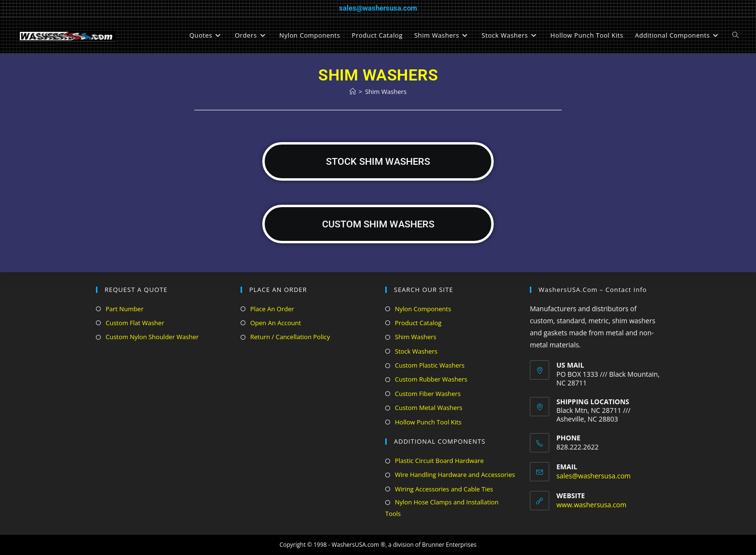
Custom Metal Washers (429, 408)
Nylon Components (423, 309)
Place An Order (272, 309)
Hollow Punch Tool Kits (428, 422)
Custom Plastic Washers (430, 365)
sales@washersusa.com (378, 8)
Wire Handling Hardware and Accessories (455, 475)
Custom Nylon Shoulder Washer (152, 337)
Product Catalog (418, 323)
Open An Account (276, 323)
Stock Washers (416, 351)
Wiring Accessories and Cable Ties (444, 489)
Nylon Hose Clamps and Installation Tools (442, 508)
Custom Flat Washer (135, 323)
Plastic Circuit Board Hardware (439, 461)
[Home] (353, 92)
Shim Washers (386, 92)
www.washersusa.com (591, 505)
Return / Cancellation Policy (290, 337)
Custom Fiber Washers (428, 394)
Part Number (125, 309)
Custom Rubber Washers (431, 379)
